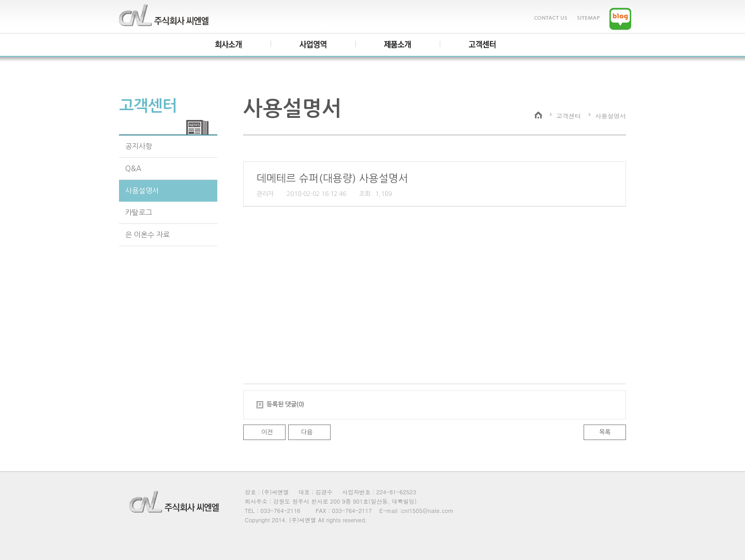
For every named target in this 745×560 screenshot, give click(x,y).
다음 (307, 432)
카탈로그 (139, 213)
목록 (605, 432)
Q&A (133, 169)
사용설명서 (142, 191)
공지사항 (139, 146)
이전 (267, 432)
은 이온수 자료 (147, 235)
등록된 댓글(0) (285, 404)
